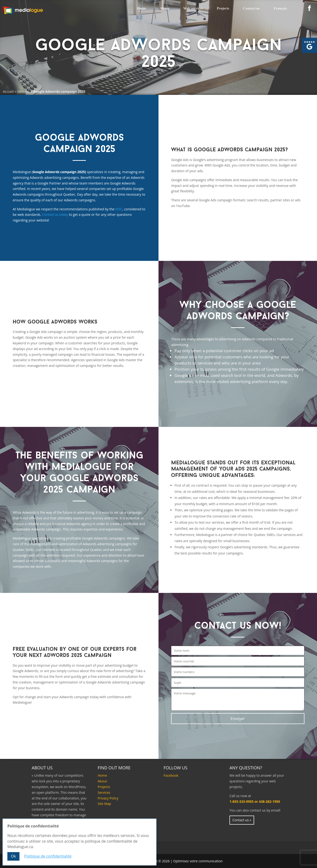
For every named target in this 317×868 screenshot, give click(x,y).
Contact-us (252, 8)
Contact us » (242, 820)
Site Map (104, 804)
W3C (119, 209)
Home (141, 8)
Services (23, 91)
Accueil (8, 91)
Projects (223, 8)
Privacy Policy (108, 798)
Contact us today (55, 215)
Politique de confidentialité (48, 856)
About (165, 8)
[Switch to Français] (280, 9)
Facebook (171, 775)
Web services (193, 8)
